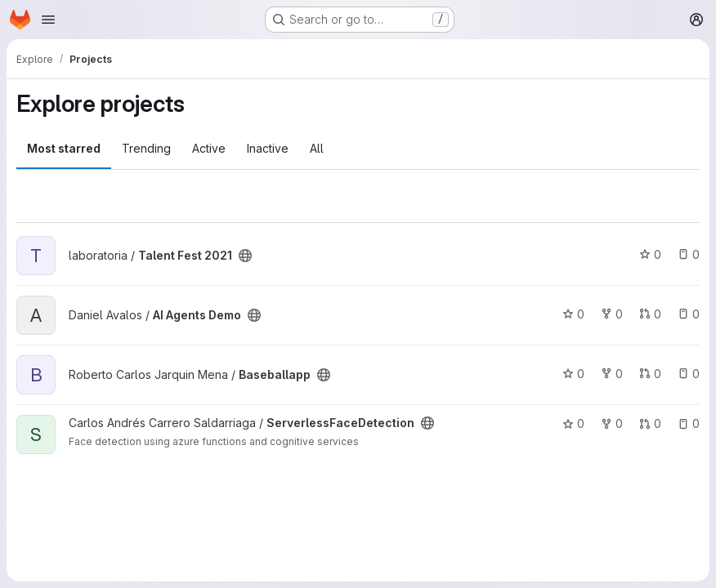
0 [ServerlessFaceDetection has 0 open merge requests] (650, 423)
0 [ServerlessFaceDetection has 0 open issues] (689, 423)
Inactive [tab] (268, 148)
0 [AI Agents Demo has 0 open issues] (689, 314)
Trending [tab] (146, 148)
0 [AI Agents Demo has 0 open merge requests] (650, 314)
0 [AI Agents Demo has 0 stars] (573, 314)
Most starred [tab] (64, 148)
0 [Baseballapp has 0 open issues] (689, 374)
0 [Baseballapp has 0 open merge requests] (650, 374)
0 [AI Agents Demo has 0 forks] (612, 314)
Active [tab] (209, 148)
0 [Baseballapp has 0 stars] (573, 374)
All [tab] (317, 148)
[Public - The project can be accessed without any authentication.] (245, 256)
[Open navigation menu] (48, 20)
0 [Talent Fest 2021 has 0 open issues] (689, 254)
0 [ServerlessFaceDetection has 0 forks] (612, 423)
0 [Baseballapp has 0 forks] (612, 374)
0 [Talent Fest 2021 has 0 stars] (650, 254)
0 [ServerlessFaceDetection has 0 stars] (573, 423)
